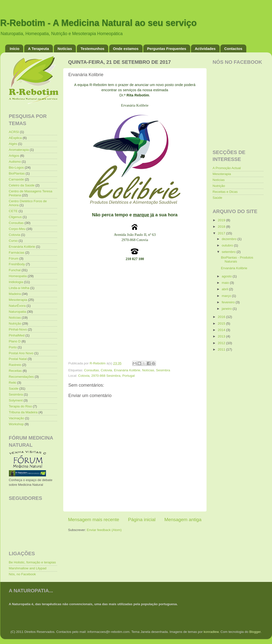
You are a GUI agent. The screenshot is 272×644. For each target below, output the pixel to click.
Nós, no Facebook (22, 574)
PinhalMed (17, 335)
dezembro (230, 239)
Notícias (65, 49)
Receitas (15, 371)
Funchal (15, 270)
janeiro (227, 309)
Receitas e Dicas (225, 192)
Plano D (15, 341)
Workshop (16, 424)
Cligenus (15, 217)
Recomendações (21, 377)
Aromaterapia (19, 150)
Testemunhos (92, 49)
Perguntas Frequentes (167, 49)
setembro (229, 252)
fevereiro (229, 302)
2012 (222, 343)
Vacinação (17, 418)
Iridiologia (16, 282)
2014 (222, 330)
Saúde (14, 389)
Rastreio (15, 365)
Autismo (15, 162)
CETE (13, 211)
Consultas (91, 370)
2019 (222, 220)
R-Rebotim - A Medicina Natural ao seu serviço (99, 23)
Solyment (16, 400)
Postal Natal (18, 359)
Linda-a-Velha (19, 288)
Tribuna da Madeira (23, 412)
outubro (228, 245)
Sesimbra (163, 370)
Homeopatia (18, 276)
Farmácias (17, 253)
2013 (222, 336)
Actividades (205, 49)
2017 (222, 233)
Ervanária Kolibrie (127, 370)
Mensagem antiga (183, 520)
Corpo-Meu (17, 229)
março (227, 296)
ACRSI (14, 132)
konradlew (211, 632)
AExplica (15, 138)
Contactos (233, 49)
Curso (13, 241)
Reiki (13, 383)
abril (225, 289)
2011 (222, 349)
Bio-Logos (16, 167)
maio (226, 283)
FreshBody (17, 264)
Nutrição (15, 323)
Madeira (15, 294)
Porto (13, 347)
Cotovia (106, 370)
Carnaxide (17, 179)
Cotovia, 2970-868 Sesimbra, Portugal (106, 376)
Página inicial (142, 520)
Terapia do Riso (21, 406)
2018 (222, 227)
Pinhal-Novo (18, 329)
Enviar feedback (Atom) (104, 530)
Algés (13, 144)
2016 (222, 317)
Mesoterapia (18, 300)
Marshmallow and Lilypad (28, 568)
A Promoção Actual (227, 168)
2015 (222, 323)
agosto (227, 276)
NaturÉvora (17, 306)
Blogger (255, 632)
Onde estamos (126, 49)
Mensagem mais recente (94, 520)
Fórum (14, 258)
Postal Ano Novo (21, 353)
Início (14, 49)
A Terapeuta (38, 49)
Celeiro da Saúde (22, 185)
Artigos (14, 156)
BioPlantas (17, 173)
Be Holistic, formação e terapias (32, 562)
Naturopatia (18, 312)
